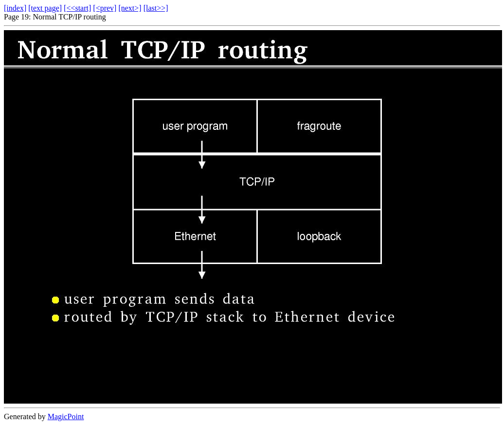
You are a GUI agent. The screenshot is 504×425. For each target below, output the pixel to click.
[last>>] (156, 8)
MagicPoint (66, 416)
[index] (15, 8)
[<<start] (77, 8)
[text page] (45, 8)
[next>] (130, 8)
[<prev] (105, 8)
